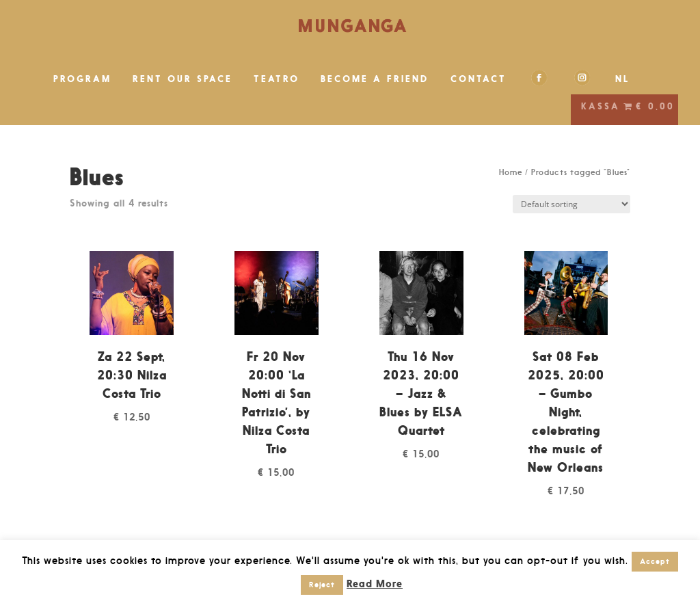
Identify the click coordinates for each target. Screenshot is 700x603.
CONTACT (479, 79)
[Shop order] (571, 204)
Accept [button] (655, 561)
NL (623, 79)
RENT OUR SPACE (183, 79)
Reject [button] (322, 585)
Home (511, 172)
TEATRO (277, 79)
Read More (375, 584)
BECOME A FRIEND (375, 79)
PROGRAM (82, 79)
